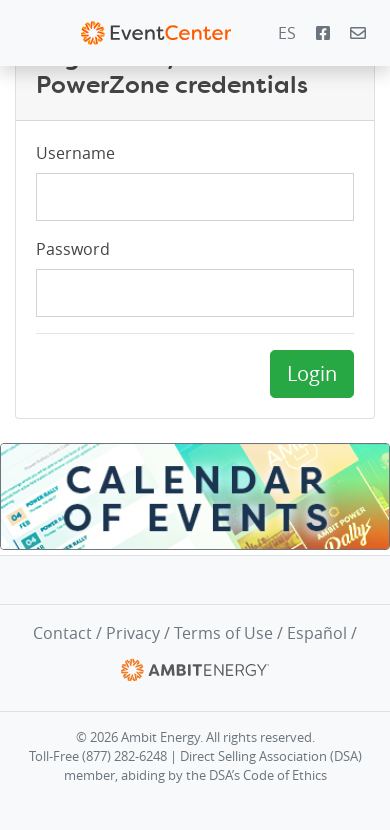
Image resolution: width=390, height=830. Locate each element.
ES (287, 33)
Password (73, 249)
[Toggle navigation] (29, 33)
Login (312, 373)
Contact (62, 633)
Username (75, 153)
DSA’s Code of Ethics (268, 775)
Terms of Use (223, 633)
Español (317, 633)
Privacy (133, 633)
